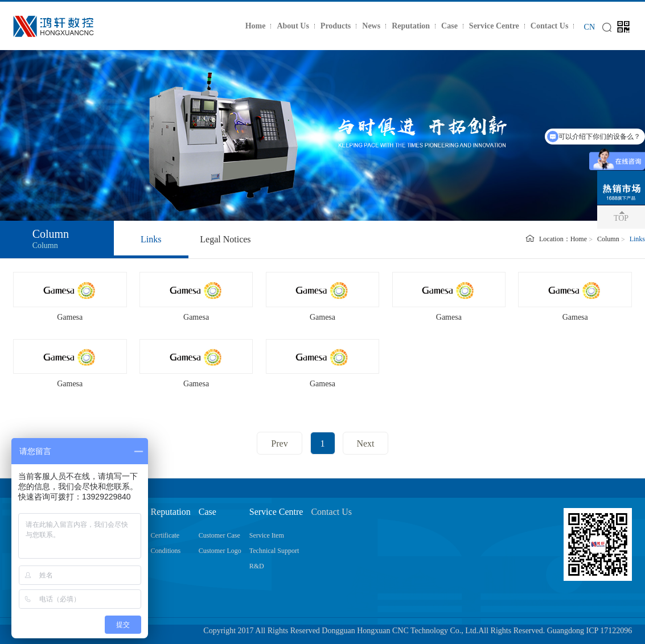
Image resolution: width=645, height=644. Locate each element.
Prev (279, 443)
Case (449, 26)
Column (608, 239)
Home (256, 26)
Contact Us (550, 26)
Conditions (166, 551)
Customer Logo (220, 551)
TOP (621, 218)
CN (589, 27)
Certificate (165, 535)
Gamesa (70, 317)
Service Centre (494, 26)
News (371, 26)
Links (151, 239)
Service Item (267, 535)
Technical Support (274, 551)
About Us (293, 26)
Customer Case (219, 535)
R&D (257, 566)
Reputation (411, 26)
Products (336, 26)
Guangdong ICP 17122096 (590, 631)
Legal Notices (225, 239)
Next (365, 443)
